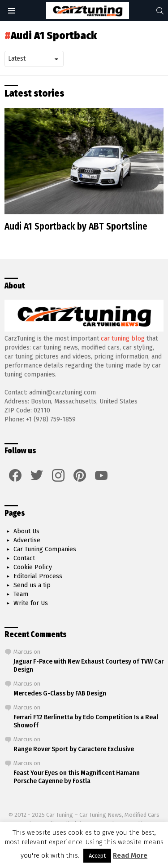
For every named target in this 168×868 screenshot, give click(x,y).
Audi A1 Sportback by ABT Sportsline (76, 226)
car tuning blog (123, 339)
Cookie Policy (33, 567)
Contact (24, 558)
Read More (130, 855)
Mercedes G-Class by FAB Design (60, 693)
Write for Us (31, 603)
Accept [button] (97, 856)
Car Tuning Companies (45, 549)
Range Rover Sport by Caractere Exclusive (74, 749)
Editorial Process (38, 576)
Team (21, 594)
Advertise (27, 540)
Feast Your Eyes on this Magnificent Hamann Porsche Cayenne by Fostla (77, 777)
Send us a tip (32, 585)
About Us (26, 531)
